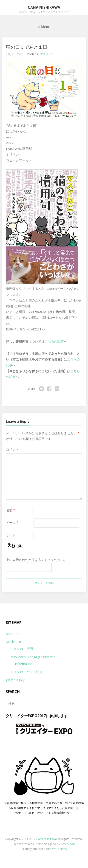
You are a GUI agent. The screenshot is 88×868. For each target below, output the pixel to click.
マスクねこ (47, 54)
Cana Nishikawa (47, 839)
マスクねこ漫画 (22, 649)
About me (13, 634)
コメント (12, 449)
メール (12, 523)
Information (24, 664)
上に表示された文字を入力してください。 (37, 560)
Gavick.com (68, 844)
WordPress (59, 849)
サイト (11, 535)
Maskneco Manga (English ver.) (33, 657)
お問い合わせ (15, 680)
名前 (11, 510)
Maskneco (13, 642)
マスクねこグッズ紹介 (26, 672)
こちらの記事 (54, 341)
